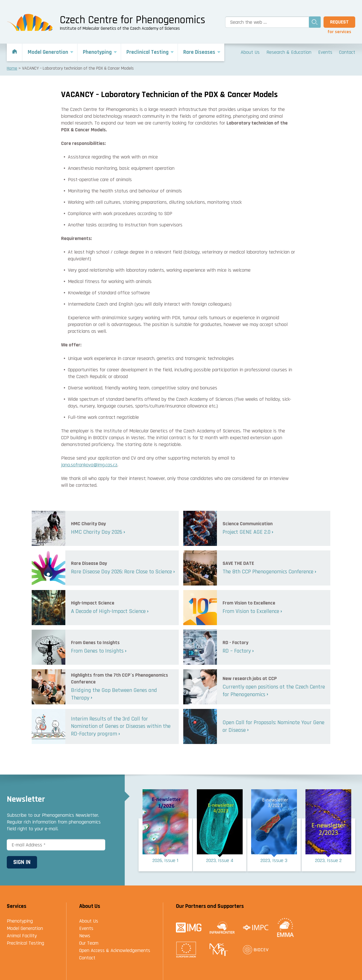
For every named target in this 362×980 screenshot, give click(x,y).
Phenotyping (20, 921)
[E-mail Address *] (56, 845)
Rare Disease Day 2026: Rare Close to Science (121, 572)
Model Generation (25, 928)
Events (86, 928)
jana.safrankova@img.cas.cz (89, 465)
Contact (87, 958)
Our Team (89, 943)
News (85, 936)
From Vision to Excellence (251, 611)
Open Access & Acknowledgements (115, 950)
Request (339, 22)
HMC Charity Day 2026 (97, 532)
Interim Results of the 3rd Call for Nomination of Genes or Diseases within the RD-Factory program (121, 726)
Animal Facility (22, 936)
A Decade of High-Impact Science (108, 611)
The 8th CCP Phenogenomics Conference (268, 572)
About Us (89, 921)
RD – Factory (237, 651)
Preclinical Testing (25, 943)
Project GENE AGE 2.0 (246, 532)
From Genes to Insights (97, 651)
